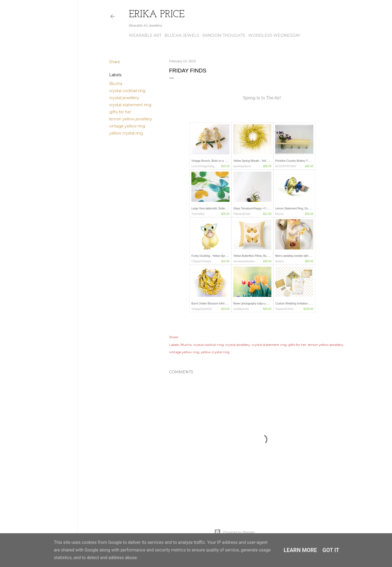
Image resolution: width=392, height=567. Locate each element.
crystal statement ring (130, 105)
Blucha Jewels (182, 35)
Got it (331, 550)
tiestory (280, 261)
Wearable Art (145, 35)
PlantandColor (242, 214)
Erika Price (157, 15)
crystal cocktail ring (127, 91)
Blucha (116, 84)
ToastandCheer (284, 309)
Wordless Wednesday (274, 35)
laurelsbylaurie (242, 166)
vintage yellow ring (127, 126)
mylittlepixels (241, 309)
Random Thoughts (224, 35)
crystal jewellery (124, 98)
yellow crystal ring (126, 133)
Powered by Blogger (235, 532)
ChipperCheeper (201, 261)
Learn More (300, 550)
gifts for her (120, 112)
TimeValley (198, 214)
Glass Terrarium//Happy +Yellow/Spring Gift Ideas (263, 208)
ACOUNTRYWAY (286, 166)
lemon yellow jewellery (131, 119)
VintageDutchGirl (202, 309)
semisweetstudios (244, 261)
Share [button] (115, 62)
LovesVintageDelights (205, 166)
